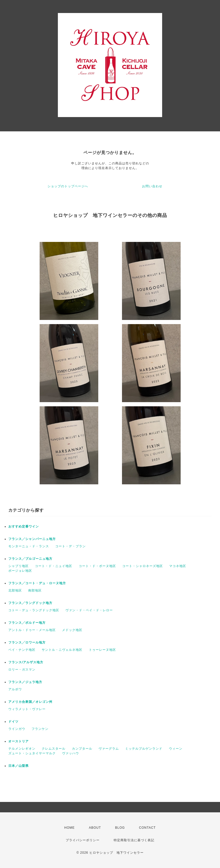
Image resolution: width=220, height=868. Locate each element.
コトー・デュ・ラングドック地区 (34, 610)
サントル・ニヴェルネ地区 (62, 650)
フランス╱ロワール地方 (27, 642)
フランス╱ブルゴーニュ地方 (30, 559)
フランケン (40, 729)
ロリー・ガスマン (22, 670)
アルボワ (15, 689)
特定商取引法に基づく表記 (134, 840)
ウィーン (176, 749)
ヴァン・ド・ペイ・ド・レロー (89, 610)
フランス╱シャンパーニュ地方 (32, 539)
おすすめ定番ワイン (24, 526)
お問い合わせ (152, 186)
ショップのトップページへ (68, 186)
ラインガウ (17, 729)
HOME (70, 828)
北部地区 (15, 590)
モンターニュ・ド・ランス (29, 546)
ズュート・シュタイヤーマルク (32, 753)
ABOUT (95, 828)
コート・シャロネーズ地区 (143, 566)
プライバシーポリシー (83, 840)
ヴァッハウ (71, 753)
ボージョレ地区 (20, 571)
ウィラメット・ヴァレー (27, 709)
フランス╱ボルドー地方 (27, 623)
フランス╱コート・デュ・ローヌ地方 (37, 583)
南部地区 (35, 590)
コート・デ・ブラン (71, 546)
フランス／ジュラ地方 (25, 682)
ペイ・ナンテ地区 (22, 650)
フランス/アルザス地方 (26, 662)
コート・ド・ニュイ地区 (54, 566)
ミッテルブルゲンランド (144, 749)
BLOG (120, 828)
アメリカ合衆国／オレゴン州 (30, 702)
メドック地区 (72, 630)
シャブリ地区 (19, 566)
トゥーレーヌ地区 (102, 650)
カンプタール (82, 749)
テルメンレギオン (22, 749)
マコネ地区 (178, 566)
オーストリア (19, 741)
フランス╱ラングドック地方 (30, 603)
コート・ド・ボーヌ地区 (97, 566)
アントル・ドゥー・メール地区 (32, 630)
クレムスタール (54, 749)
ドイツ (13, 722)
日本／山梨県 (19, 766)
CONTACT (147, 828)
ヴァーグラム (109, 749)
